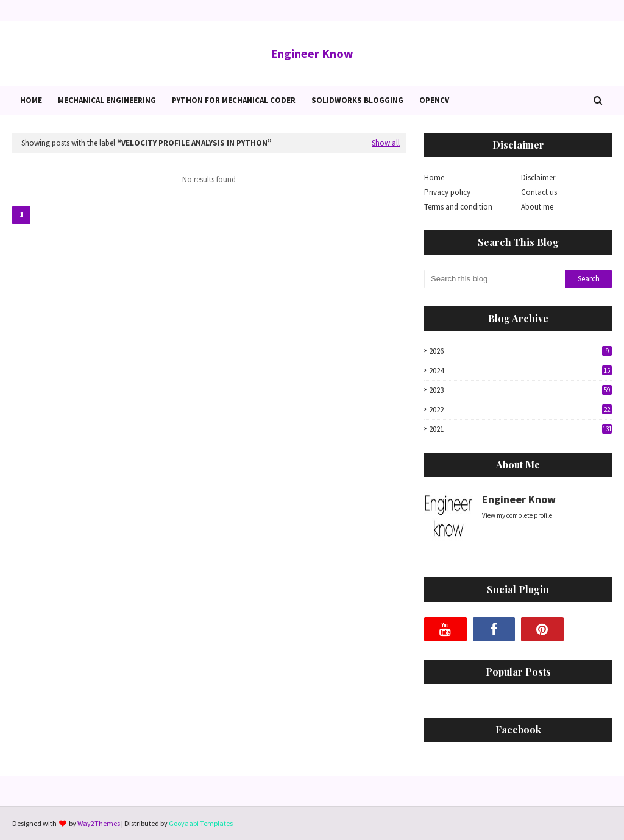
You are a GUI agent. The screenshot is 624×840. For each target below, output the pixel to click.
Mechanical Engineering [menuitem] (107, 100)
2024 (520, 371)
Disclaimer (538, 178)
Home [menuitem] (31, 100)
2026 (520, 351)
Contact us (539, 192)
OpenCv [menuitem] (434, 100)
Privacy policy (447, 192)
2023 (520, 390)
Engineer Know (312, 53)
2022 (520, 410)
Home (434, 178)
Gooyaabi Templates (201, 823)
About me (537, 207)
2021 (520, 429)
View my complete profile (517, 515)
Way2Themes (99, 823)
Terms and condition (458, 207)
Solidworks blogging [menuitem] (357, 100)
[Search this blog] (495, 279)
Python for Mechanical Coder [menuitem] (234, 100)
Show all (386, 143)
